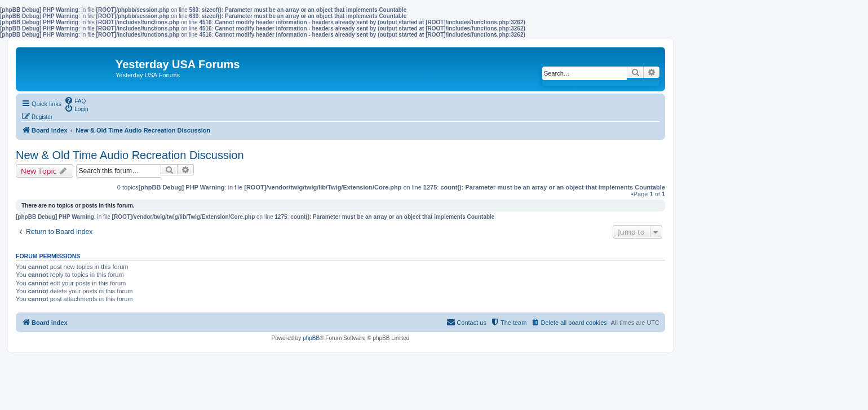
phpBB (311, 338)
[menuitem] (75, 100)
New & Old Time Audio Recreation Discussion (130, 155)
